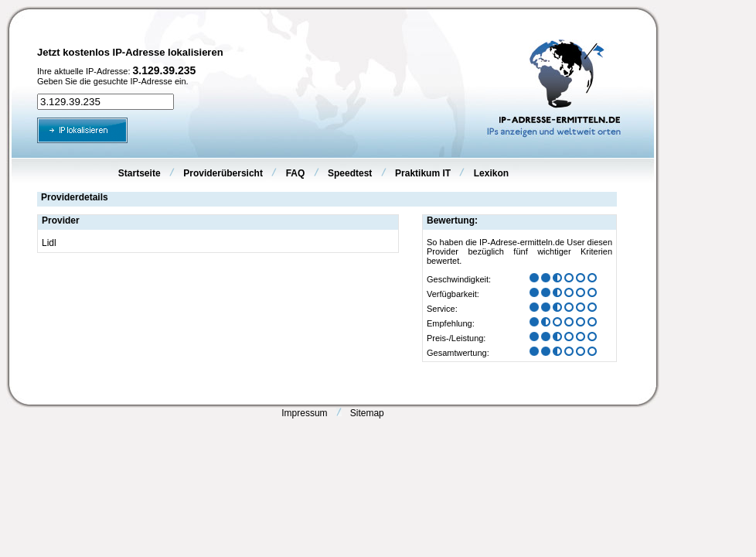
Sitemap (367, 413)
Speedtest (350, 173)
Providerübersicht (223, 173)
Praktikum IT (423, 173)
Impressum (304, 413)
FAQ (296, 173)
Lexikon (491, 173)
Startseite (140, 173)
